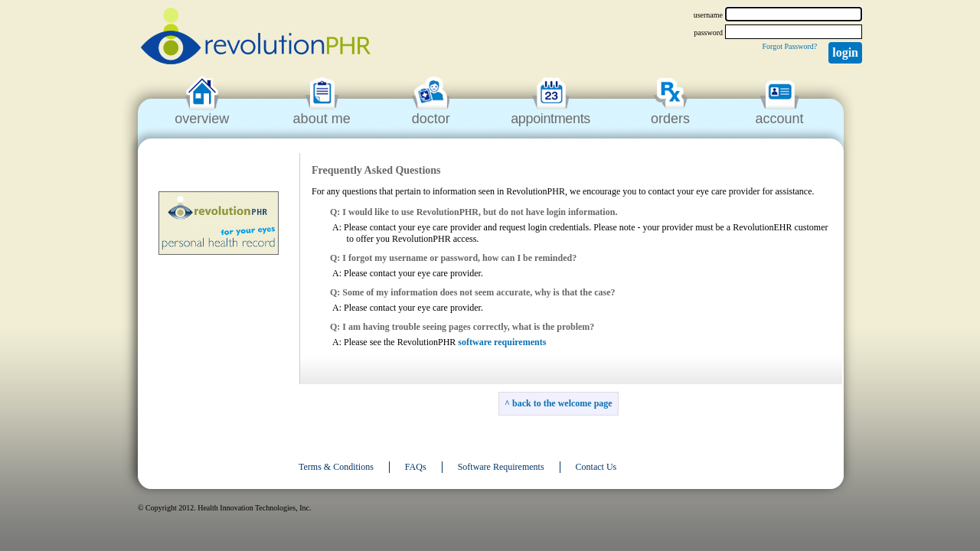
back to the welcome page (562, 403)
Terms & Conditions (336, 467)
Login (845, 52)
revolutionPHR (256, 38)
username (708, 15)
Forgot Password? (789, 46)
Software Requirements (501, 467)
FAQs (416, 467)
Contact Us (596, 467)
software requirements (502, 342)
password (708, 33)
